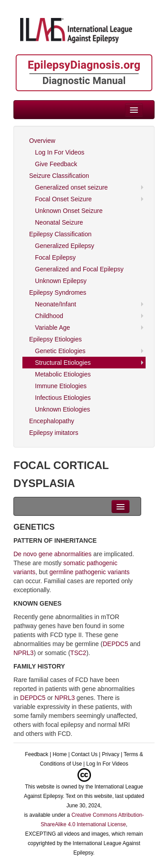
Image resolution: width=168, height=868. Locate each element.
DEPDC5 (115, 644)
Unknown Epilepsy (61, 281)
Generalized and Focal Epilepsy (79, 269)
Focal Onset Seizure (63, 199)
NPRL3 (24, 653)
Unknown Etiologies (62, 409)
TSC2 (78, 653)
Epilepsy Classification (60, 234)
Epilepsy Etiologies (56, 339)
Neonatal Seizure (59, 222)
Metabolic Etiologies (63, 374)
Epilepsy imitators (54, 433)
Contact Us (84, 754)
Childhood (49, 316)
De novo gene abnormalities (52, 554)
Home (60, 754)
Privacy (110, 754)
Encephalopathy (52, 421)
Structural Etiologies (63, 363)
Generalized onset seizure (71, 187)
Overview (42, 141)
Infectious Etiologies (63, 398)
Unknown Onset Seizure (69, 211)
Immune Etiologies (61, 386)
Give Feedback (56, 164)
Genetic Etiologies (60, 351)
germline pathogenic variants (89, 572)
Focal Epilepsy (55, 257)
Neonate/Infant (56, 304)
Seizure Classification (59, 176)
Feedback (37, 754)
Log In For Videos (60, 152)
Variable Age (52, 328)
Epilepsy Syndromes (58, 292)
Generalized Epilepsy (65, 246)
